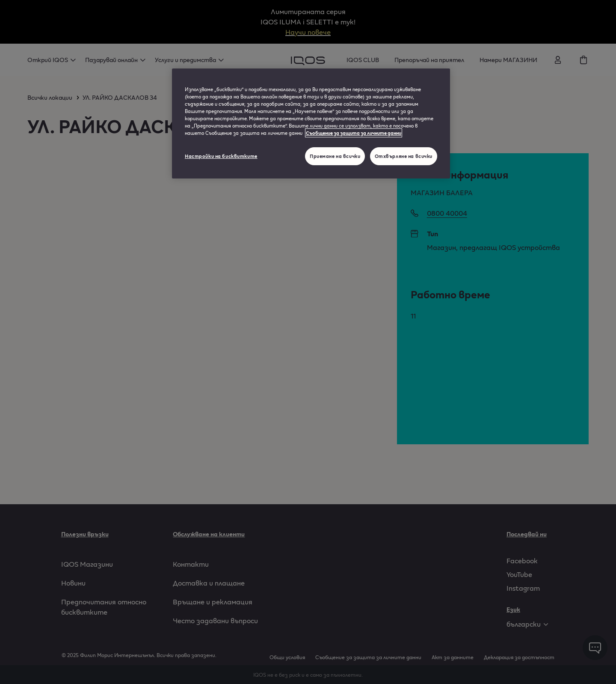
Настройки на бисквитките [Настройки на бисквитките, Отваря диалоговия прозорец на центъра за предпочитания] (221, 156)
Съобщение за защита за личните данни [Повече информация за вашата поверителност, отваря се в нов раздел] (354, 133)
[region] (311, 123)
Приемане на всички (335, 156)
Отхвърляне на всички (404, 156)
